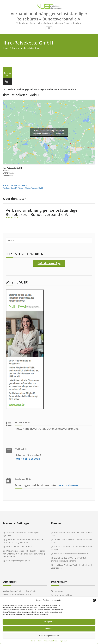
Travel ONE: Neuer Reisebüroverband (71, 554)
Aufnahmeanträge (49, 263)
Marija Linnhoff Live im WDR (19, 547)
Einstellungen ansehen (49, 636)
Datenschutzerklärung (51, 641)
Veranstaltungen (69, 485)
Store (14, 48)
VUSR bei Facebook (28, 459)
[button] (94, 600)
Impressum (63, 641)
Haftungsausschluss (63, 595)
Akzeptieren (49, 622)
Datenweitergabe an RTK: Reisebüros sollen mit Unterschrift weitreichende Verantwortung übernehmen (24, 554)
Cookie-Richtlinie (36, 641)
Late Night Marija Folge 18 (18, 561)
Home (6, 48)
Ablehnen (49, 629)
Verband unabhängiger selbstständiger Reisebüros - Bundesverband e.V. (42, 89)
